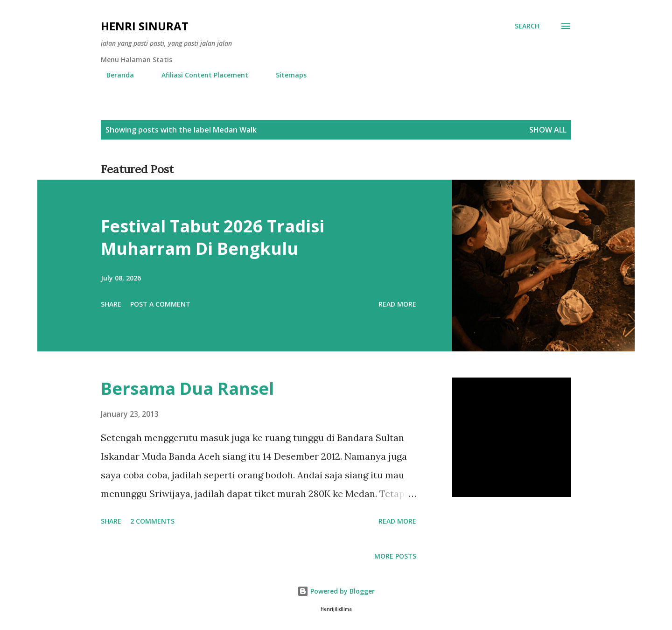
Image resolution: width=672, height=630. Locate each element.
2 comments (152, 521)
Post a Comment (160, 304)
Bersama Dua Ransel (187, 388)
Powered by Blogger (336, 591)
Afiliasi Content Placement (199, 75)
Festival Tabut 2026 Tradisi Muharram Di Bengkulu (213, 237)
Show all (548, 130)
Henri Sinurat (145, 26)
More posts (395, 556)
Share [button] (111, 304)
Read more (397, 304)
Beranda (115, 75)
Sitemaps (286, 75)
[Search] (527, 26)
